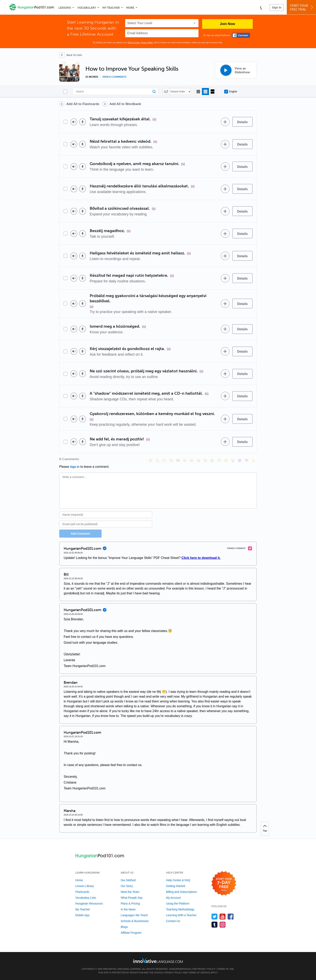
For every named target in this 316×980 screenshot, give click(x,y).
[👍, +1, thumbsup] (253, 460)
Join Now (228, 24)
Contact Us (173, 921)
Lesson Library (85, 886)
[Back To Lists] (71, 55)
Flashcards (82, 892)
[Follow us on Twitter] (215, 916)
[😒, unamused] (171, 460)
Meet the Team (130, 892)
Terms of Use (134, 43)
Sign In (277, 7)
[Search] (115, 91)
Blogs (124, 927)
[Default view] (205, 91)
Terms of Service (199, 973)
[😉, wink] (205, 460)
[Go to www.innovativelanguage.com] (158, 960)
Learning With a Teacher (181, 915)
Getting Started (176, 886)
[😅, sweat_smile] (199, 460)
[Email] (106, 524)
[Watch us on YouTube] (223, 916)
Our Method (128, 880)
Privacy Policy (147, 43)
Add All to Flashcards (83, 104)
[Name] (106, 515)
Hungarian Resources (89, 904)
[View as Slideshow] (236, 70)
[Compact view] (198, 91)
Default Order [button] (178, 92)
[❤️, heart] (246, 460)
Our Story (127, 886)
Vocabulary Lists (86, 898)
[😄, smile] (151, 460)
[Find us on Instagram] (223, 925)
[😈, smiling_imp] (240, 460)
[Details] (242, 122)
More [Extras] (130, 8)
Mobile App (82, 915)
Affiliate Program (131, 933)
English (231, 92)
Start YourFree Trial (302, 8)
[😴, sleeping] (226, 460)
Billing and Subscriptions (181, 892)
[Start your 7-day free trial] (224, 883)
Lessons (65, 8)
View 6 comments (114, 77)
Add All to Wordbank (125, 104)
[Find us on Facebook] (231, 916)
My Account (173, 898)
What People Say (132, 898)
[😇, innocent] (219, 460)
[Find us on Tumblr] (215, 925)
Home (79, 880)
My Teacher (111, 8)
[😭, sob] (212, 460)
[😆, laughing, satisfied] (192, 460)
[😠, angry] (185, 460)
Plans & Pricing (130, 904)
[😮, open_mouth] (233, 460)
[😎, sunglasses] (178, 460)
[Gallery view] (213, 91)
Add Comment (80, 534)
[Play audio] (74, 122)
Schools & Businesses (135, 921)
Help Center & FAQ (178, 880)
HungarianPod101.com (183, 969)
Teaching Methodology (180, 909)
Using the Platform (178, 904)
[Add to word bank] (225, 122)
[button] (263, 7)
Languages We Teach (134, 915)
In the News (128, 909)
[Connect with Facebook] (241, 35)
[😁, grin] (164, 460)
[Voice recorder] (83, 122)
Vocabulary (87, 8)
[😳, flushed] (157, 460)
